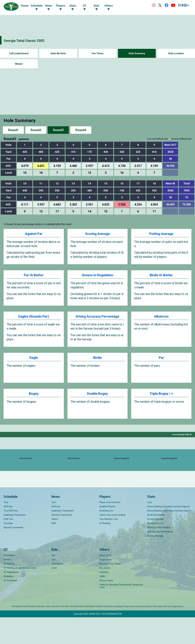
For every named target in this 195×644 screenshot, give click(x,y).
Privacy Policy (106, 607)
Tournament (57, 590)
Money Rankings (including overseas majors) (169, 537)
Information (9, 582)
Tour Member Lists (109, 546)
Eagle (34, 366)
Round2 (36, 130)
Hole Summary (137, 53)
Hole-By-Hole (58, 53)
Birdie (97, 366)
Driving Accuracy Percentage (97, 322)
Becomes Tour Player (110, 590)
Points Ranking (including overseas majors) (168, 533)
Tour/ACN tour (11, 537)
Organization (106, 586)
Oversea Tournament (62, 542)
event (54, 595)
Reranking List (106, 537)
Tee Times (97, 53)
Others (55, 546)
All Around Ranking (156, 542)
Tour (6, 529)
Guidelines (9, 603)
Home (25, 6)
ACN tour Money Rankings (160, 558)
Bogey (34, 402)
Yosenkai (8, 550)
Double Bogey (97, 402)
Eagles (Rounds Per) (34, 319)
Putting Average (161, 234)
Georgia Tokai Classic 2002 (31, 40)
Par (161, 366)
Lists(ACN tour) (155, 550)
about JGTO (105, 582)
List (53, 586)
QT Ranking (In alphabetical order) (20, 595)
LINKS (102, 603)
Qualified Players (107, 533)
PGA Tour (8, 546)
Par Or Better (34, 277)
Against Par (34, 234)
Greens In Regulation (97, 277)
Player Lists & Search (110, 529)
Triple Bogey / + (161, 402)
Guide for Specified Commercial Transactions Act (121, 613)
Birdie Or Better (161, 277)
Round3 (58, 130)
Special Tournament (13, 554)
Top (53, 582)
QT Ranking (105, 550)
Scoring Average (97, 234)
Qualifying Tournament (15, 542)
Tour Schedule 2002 (179, 443)
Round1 (13, 130)
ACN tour (8, 533)
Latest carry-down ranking (112, 542)
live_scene (105, 595)
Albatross (161, 319)
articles (7, 586)
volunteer (104, 599)
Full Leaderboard (19, 53)
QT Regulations (11, 599)
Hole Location (176, 53)
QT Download (10, 607)
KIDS (54, 550)
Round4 (81, 130)
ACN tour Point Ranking (159, 554)
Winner (19, 64)
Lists (150, 529)
